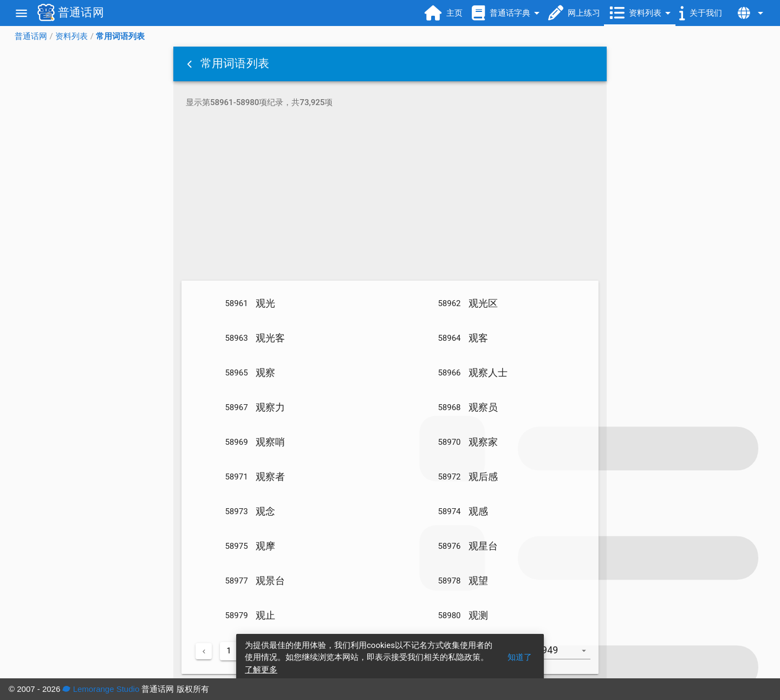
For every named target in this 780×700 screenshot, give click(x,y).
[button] (191, 64)
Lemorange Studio (101, 689)
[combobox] (567, 656)
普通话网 (31, 36)
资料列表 (71, 36)
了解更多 (261, 670)
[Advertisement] (390, 196)
